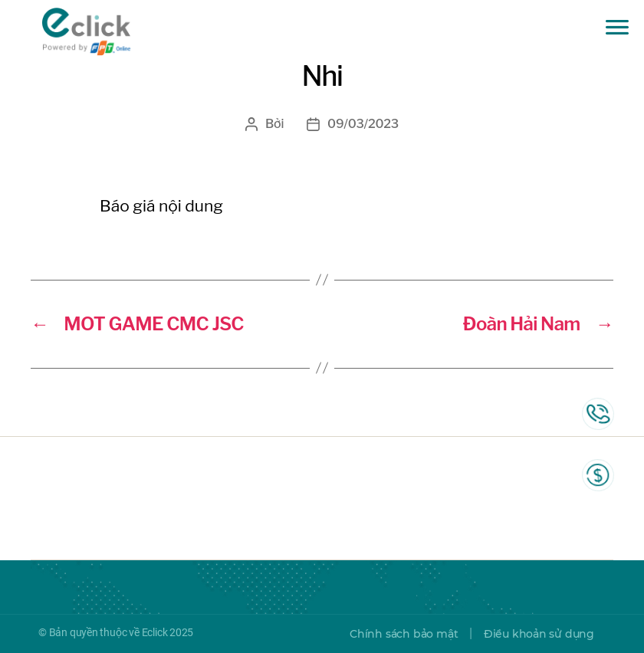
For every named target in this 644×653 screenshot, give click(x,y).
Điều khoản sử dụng (539, 634)
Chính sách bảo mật (404, 634)
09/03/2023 (363, 124)
